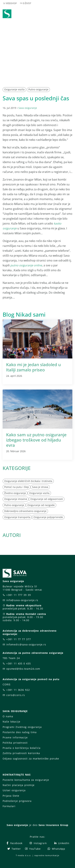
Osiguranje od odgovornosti (47, 499)
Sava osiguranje (28, 108)
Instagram (38, 843)
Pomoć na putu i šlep (17, 487)
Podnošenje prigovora (17, 801)
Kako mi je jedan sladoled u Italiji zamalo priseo (33, 367)
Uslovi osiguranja (14, 790)
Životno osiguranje (15, 493)
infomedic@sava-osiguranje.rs (26, 644)
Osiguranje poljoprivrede (48, 517)
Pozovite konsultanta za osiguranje (26, 780)
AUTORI (12, 535)
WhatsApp (56, 849)
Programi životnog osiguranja (22, 727)
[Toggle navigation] (70, 14)
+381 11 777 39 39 (19, 595)
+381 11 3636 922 (18, 690)
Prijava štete (11, 796)
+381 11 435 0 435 (19, 663)
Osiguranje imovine (16, 499)
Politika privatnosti (15, 743)
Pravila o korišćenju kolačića (22, 748)
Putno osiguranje (38, 89)
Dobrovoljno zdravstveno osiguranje (25, 511)
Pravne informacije (15, 737)
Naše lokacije (11, 722)
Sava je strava (40, 487)
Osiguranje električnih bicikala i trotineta (28, 481)
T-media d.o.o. (23, 855)
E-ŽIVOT (27, 3)
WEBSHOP (11, 3)
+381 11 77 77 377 (19, 639)
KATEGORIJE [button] (17, 468)
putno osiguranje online (26, 265)
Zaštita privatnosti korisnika (21, 753)
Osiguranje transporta (17, 517)
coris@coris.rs (16, 695)
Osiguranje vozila (14, 89)
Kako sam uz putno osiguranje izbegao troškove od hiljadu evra (36, 440)
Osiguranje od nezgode (41, 505)
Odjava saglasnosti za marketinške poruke (31, 759)
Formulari (9, 806)
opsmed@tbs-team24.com (23, 669)
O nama (8, 716)
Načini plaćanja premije (19, 785)
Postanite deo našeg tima (20, 732)
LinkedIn (62, 843)
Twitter (14, 849)
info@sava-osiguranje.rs (22, 600)
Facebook (14, 843)
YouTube (33, 849)
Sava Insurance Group (54, 825)
